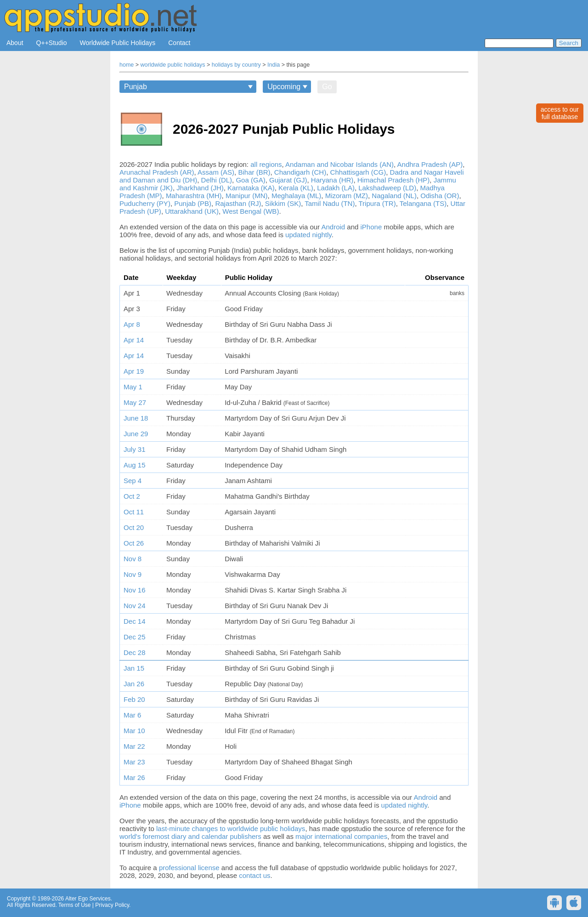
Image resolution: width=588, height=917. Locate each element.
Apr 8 (132, 324)
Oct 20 (134, 527)
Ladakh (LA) (336, 188)
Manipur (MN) (247, 196)
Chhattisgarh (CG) (358, 172)
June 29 (136, 434)
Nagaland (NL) (394, 196)
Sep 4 (133, 481)
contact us (254, 875)
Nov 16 (135, 590)
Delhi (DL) (217, 180)
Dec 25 (135, 637)
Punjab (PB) (193, 203)
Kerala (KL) (296, 188)
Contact (179, 43)
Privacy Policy (112, 905)
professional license (189, 868)
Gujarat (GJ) (288, 180)
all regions (266, 164)
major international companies (341, 836)
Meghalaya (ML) (296, 196)
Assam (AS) (216, 172)
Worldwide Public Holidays (118, 43)
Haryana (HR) (332, 180)
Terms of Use (75, 905)
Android (333, 227)
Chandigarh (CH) (300, 172)
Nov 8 (133, 559)
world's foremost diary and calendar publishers (190, 836)
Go (327, 87)
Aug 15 (135, 465)
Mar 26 (134, 777)
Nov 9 (133, 574)
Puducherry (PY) (145, 203)
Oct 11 (134, 512)
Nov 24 (135, 606)
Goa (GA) (250, 180)
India (274, 65)
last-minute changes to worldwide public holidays (231, 829)
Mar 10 (134, 731)
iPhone (371, 227)
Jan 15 (134, 668)
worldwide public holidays (173, 65)
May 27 (135, 402)
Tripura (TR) (377, 203)
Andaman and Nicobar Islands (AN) (339, 164)
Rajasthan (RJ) (238, 203)
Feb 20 (134, 699)
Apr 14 (134, 340)
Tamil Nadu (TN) (330, 203)
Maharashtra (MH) (194, 196)
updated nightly (308, 235)
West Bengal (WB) (251, 211)
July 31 (135, 449)
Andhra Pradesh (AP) (430, 164)
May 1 (133, 387)
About (15, 43)
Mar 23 (134, 762)
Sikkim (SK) (283, 203)
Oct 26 (134, 543)
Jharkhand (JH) (200, 188)
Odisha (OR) (440, 196)
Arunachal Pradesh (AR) (157, 172)
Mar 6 (132, 715)
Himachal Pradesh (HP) (394, 180)
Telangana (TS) (423, 203)
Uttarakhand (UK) (192, 211)
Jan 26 (134, 684)
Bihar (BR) (254, 172)
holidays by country (236, 65)
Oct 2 (132, 496)
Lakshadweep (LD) (387, 188)
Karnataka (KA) (251, 188)
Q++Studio (52, 43)
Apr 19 (134, 371)
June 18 (136, 418)
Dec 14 (135, 621)
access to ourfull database (560, 113)
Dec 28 (135, 652)
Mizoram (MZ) (347, 196)
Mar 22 (134, 746)
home (127, 65)
